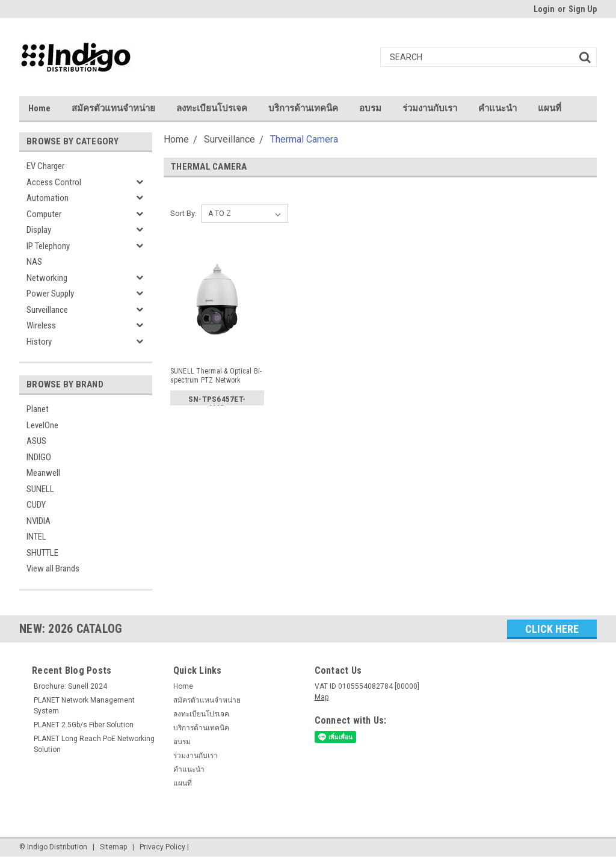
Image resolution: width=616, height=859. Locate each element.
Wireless (41, 325)
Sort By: (183, 213)
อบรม (370, 108)
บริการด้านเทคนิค (303, 108)
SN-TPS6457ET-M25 (217, 402)
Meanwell (43, 473)
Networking (47, 278)
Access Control (54, 182)
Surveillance (47, 310)
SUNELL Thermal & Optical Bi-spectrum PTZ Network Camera (216, 376)
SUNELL (40, 489)
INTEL (36, 537)
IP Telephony (48, 246)
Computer (44, 214)
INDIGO (39, 457)
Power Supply (50, 294)
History (39, 342)
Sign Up (583, 9)
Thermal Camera (304, 139)
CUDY (36, 505)
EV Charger (45, 166)
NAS (34, 262)
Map (322, 697)
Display (39, 230)
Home (39, 108)
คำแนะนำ (497, 108)
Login (544, 9)
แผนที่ (550, 108)
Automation (48, 198)
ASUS (36, 441)
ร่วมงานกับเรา (430, 108)
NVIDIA (38, 521)
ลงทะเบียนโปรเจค (212, 108)
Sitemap (113, 847)
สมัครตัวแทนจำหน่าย (113, 108)
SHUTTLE (42, 553)
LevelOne (42, 425)
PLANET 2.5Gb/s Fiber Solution (84, 725)
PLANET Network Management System (84, 706)
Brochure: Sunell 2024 (70, 686)
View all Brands (53, 568)
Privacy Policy (162, 847)
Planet (38, 409)
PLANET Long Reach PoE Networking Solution (94, 744)
